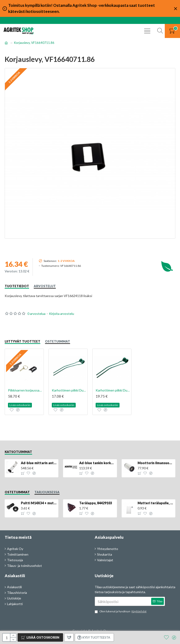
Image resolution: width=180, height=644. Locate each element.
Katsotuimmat (18, 452)
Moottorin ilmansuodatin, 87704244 (156, 463)
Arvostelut (45, 286)
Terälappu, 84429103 (96, 503)
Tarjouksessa (47, 492)
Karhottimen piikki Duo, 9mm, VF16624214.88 (69, 390)
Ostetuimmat (58, 341)
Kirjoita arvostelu (62, 314)
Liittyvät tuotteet (22, 341)
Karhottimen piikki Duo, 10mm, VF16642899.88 (113, 390)
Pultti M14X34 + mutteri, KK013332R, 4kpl (39, 503)
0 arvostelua (36, 314)
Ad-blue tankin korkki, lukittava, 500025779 (97, 463)
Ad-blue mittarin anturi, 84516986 (39, 463)
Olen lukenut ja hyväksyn (121, 612)
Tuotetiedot (17, 286)
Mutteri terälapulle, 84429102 (156, 503)
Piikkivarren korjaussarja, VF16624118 (25, 390)
